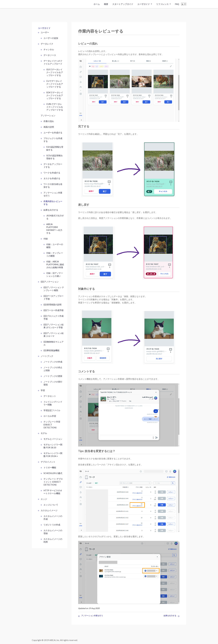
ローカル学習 (50, 416)
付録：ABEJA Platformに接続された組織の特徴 (55, 264)
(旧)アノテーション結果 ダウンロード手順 (54, 326)
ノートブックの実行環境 (53, 383)
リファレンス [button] (163, 4)
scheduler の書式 (53, 473)
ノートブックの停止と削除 (53, 369)
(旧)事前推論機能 (51, 350)
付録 (46, 239)
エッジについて (51, 505)
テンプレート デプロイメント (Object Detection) (53, 482)
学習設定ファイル (52, 410)
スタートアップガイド (123, 4)
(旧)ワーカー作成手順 (54, 310)
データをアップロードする (53, 166)
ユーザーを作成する (53, 133)
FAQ (177, 4)
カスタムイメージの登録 (53, 532)
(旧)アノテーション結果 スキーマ (54, 335)
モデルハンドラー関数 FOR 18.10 (53, 446)
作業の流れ (49, 121)
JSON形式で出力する (55, 217)
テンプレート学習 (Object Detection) (52, 425)
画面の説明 (49, 127)
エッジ (44, 499)
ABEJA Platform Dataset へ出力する (54, 229)
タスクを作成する (52, 178)
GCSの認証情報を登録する (55, 157)
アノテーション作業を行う (53, 194)
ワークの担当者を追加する (53, 185)
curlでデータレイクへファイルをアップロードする (55, 107)
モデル (44, 433)
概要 (106, 4)
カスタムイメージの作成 (53, 517)
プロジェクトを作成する (53, 140)
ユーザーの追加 (51, 38)
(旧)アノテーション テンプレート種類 (54, 289)
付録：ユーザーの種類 (55, 246)
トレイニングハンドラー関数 (53, 403)
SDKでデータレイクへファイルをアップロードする (55, 95)
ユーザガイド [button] (144, 4)
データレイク (47, 44)
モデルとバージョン (53, 439)
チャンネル (49, 49)
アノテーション (48, 115)
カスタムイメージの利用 (53, 540)
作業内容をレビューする (53, 203)
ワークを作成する (52, 173)
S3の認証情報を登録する (55, 148)
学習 (43, 390)
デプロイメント (48, 462)
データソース (50, 55)
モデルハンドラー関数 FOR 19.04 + (53, 455)
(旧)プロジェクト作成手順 (54, 317)
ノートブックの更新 (53, 376)
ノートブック (47, 356)
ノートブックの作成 (53, 362)
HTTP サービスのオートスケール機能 (53, 492)
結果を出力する (51, 210)
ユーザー (45, 32)
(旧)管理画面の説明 (52, 305)
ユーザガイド (44, 28)
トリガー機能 (50, 467)
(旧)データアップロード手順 (54, 297)
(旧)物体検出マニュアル (54, 343)
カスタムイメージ (49, 510)
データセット (50, 396)
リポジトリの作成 (52, 525)
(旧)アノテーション (50, 282)
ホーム (97, 4)
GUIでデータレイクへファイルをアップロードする (55, 72)
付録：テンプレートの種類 (55, 254)
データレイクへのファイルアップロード (53, 62)
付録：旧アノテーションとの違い (55, 274)
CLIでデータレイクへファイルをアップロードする (55, 84)
